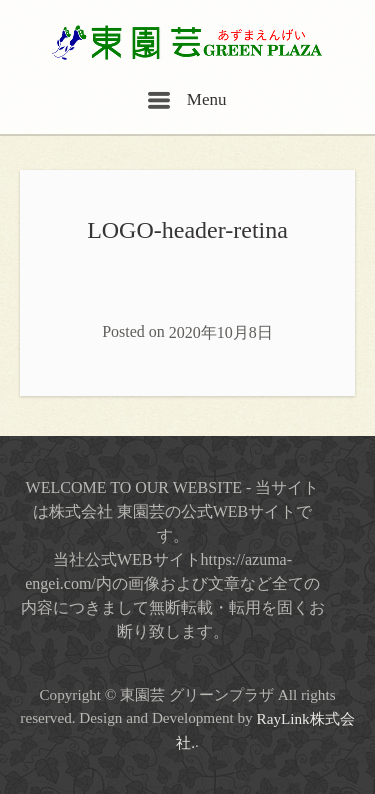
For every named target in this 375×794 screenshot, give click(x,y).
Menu (187, 99)
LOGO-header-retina (187, 230)
